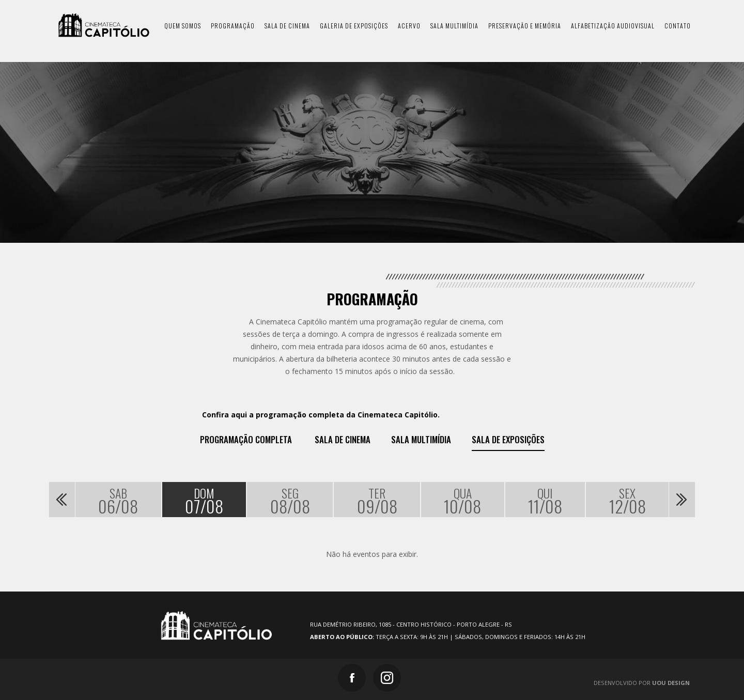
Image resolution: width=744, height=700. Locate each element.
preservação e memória (525, 26)
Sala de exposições (508, 440)
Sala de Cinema (343, 440)
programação (233, 26)
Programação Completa (246, 440)
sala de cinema (287, 26)
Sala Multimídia (421, 440)
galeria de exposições (354, 26)
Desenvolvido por (642, 683)
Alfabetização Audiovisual (613, 26)
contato (678, 26)
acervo (409, 26)
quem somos (183, 26)
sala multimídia (454, 26)
